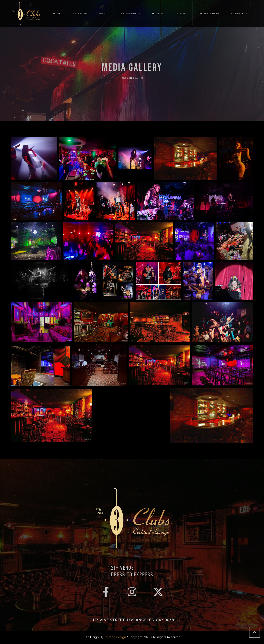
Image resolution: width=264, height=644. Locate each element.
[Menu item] (57, 13)
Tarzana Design (115, 637)
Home (124, 78)
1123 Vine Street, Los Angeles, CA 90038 (133, 620)
